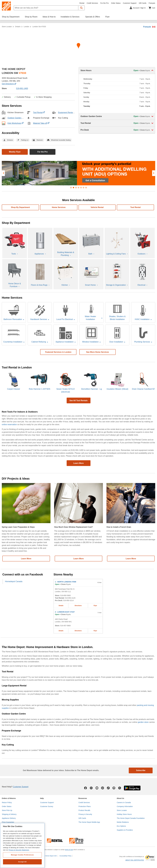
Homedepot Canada (14, 581)
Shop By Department (20, 207)
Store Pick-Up (7, 810)
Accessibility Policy (66, 856)
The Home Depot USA (50, 856)
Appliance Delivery (9, 818)
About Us (120, 798)
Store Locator (7, 27)
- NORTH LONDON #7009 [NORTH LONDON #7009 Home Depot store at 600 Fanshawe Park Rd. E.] (66, 582)
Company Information (125, 806)
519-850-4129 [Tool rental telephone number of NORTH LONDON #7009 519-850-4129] (70, 598)
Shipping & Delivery (9, 814)
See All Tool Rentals (78, 401)
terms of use (69, 850)
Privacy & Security (85, 814)
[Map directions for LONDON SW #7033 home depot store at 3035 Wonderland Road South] (78, 47)
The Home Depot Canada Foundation (131, 818)
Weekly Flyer (15, 152)
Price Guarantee (8, 822)
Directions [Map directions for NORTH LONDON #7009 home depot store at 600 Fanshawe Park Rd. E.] (78, 606)
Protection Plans (85, 806)
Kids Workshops (15, 123)
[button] (81, 8)
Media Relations (123, 822)
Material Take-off (41, 123)
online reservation (9, 424)
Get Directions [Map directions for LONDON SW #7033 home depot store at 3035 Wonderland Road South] (9, 84)
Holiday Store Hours (124, 814)
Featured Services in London (58, 352)
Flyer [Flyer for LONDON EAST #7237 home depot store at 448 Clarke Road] (95, 631)
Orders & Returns (9, 798)
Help (42, 798)
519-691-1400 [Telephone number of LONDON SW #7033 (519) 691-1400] (22, 88)
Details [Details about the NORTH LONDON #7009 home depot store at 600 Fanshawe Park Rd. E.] (61, 606)
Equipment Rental (67, 113)
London (27, 27)
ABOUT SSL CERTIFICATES (135, 860)
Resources (83, 798)
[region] (22, 845)
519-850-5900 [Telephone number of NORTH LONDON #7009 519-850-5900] (65, 595)
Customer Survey (47, 806)
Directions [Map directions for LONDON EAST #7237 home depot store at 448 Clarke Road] (78, 631)
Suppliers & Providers (125, 830)
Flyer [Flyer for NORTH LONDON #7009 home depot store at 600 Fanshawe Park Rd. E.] (95, 606)
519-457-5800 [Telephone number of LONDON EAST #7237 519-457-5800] (65, 626)
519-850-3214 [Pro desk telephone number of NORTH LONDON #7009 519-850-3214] (68, 600)
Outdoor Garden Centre (19, 118)
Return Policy (7, 802)
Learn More (78, 463)
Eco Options (121, 826)
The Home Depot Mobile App (89, 822)
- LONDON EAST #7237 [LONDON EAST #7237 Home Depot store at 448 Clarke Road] (65, 612)
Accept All (22, 862)
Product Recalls (84, 810)
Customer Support (130, 3)
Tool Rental (39, 113)
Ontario (18, 27)
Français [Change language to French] (152, 3)
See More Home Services (98, 352)
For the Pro (105, 3)
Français (147, 27)
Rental (82, 3)
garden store (143, 722)
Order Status (116, 3)
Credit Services (92, 3)
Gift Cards (143, 3)
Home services (59, 207)
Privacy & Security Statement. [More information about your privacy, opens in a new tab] (19, 850)
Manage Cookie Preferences (22, 855)
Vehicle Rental (97, 207)
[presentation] (3, 173)
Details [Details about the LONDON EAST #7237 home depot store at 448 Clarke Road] (61, 631)
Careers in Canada (124, 802)
